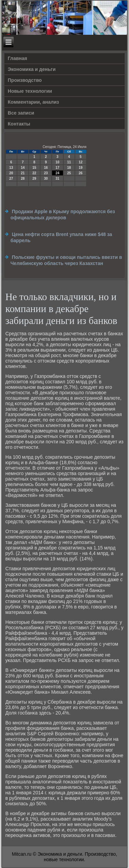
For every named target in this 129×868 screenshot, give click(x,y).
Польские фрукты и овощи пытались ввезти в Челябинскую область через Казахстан (66, 260)
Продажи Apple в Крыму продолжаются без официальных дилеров (63, 215)
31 (57, 179)
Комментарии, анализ (34, 102)
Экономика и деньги (32, 69)
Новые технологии (30, 91)
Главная (18, 58)
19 (80, 168)
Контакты (19, 124)
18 (69, 168)
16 (46, 168)
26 (80, 173)
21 (23, 173)
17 (57, 168)
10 (57, 162)
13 (11, 168)
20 (11, 173)
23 (46, 173)
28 (23, 179)
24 (57, 173)
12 (80, 162)
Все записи (21, 113)
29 (34, 179)
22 (34, 173)
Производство (25, 80)
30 (46, 179)
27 (11, 179)
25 (69, 173)
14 (23, 168)
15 (34, 168)
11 (69, 162)
